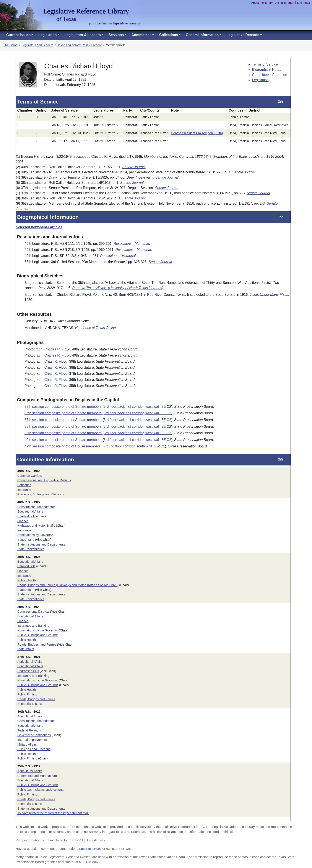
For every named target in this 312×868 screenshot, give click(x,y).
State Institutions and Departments (41, 544)
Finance (23, 521)
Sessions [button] (116, 35)
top (280, 101)
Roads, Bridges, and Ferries (37, 644)
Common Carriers (30, 476)
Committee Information (270, 75)
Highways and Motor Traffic (36, 526)
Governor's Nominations (34, 735)
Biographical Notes (266, 70)
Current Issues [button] (18, 35)
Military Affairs (27, 745)
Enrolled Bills (26, 516)
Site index (303, 3)
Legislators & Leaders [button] (83, 35)
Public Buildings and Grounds (38, 635)
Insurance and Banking (33, 626)
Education (24, 485)
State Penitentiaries (31, 549)
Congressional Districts (33, 612)
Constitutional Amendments (36, 507)
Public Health (27, 580)
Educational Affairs (30, 511)
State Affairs (26, 540)
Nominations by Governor (35, 535)
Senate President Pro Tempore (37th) (197, 133)
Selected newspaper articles (39, 227)
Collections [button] (169, 35)
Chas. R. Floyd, (56, 361)
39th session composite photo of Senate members (63, 433)
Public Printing (27, 694)
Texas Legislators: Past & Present (79, 45)
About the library (262, 3)
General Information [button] (202, 35)
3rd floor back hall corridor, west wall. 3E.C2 (137, 407)
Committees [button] (141, 35)
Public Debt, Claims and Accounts (41, 790)
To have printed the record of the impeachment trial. (53, 813)
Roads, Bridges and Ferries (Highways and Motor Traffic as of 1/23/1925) (68, 585)
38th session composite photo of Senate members (63, 427)
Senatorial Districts (30, 704)
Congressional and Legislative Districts (44, 480)
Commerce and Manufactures (38, 776)
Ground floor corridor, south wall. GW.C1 (134, 446)
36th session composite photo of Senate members (63, 413)
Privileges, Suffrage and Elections (41, 494)
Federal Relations (30, 730)
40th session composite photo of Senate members (63, 440)
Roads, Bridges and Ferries (36, 699)
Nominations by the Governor (38, 630)
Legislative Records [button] (243, 35)
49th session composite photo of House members (63, 446)
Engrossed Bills (28, 671)
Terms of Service (265, 64)
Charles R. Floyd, (58, 349)
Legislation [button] (47, 35)
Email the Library (90, 849)
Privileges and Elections (34, 749)
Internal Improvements (33, 740)
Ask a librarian (285, 3)
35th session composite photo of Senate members (63, 407)
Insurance (24, 490)
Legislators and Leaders (37, 45)
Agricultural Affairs (30, 662)
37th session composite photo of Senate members (63, 420)
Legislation (260, 80)
